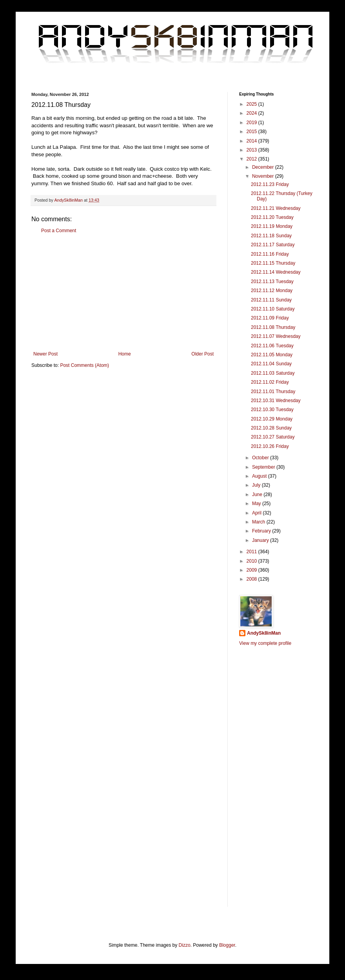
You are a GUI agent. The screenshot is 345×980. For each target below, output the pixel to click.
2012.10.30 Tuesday (272, 410)
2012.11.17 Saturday (273, 245)
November (264, 176)
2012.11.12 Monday (272, 291)
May (257, 504)
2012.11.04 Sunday (271, 364)
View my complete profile (265, 643)
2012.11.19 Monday (272, 226)
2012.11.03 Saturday (273, 373)
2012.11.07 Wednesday (276, 336)
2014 (252, 141)
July (257, 485)
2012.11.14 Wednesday (276, 272)
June (258, 495)
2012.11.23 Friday (270, 184)
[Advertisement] (123, 292)
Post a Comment (59, 231)
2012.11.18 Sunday (271, 236)
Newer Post (45, 354)
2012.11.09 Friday (270, 318)
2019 (252, 123)
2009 (252, 570)
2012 (252, 159)
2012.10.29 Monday (272, 419)
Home (125, 354)
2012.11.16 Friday (270, 254)
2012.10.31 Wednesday (276, 401)
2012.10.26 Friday (270, 446)
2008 (252, 579)
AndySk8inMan (264, 633)
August (260, 476)
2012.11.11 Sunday (271, 300)
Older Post (202, 354)
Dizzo (185, 945)
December (264, 167)
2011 (252, 552)
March (259, 522)
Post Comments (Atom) (84, 365)
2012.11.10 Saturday (273, 309)
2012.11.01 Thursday (273, 392)
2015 (252, 132)
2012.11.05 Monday (272, 355)
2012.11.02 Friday (270, 382)
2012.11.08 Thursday (273, 327)
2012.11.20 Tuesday (272, 217)
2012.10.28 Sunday (271, 428)
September (264, 467)
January (261, 540)
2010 (252, 561)
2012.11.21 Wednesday (276, 208)
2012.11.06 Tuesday (272, 346)
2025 (252, 104)
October (261, 458)
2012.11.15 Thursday (273, 263)
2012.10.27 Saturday (273, 437)
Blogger (227, 945)
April (257, 513)
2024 (252, 113)
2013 (252, 150)
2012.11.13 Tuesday (272, 282)
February (262, 531)
